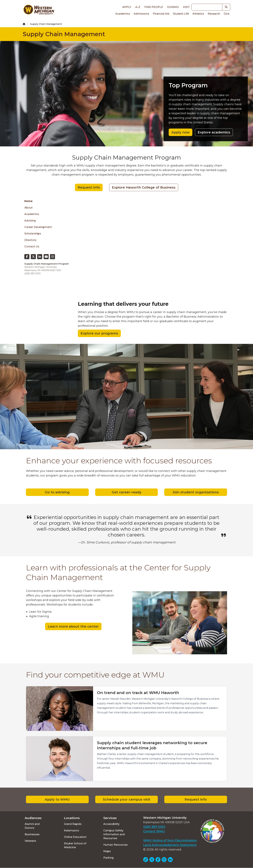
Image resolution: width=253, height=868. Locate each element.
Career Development (38, 227)
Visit (186, 7)
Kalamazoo (72, 830)
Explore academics (214, 132)
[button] (226, 7)
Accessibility (111, 824)
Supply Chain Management (64, 34)
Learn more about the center (73, 626)
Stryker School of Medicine (75, 845)
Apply (127, 7)
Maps (107, 851)
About (28, 208)
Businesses (32, 834)
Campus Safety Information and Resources (114, 834)
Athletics (198, 14)
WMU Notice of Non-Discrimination (170, 840)
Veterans (30, 841)
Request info (89, 187)
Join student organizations (196, 492)
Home (28, 201)
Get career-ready (127, 492)
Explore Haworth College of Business (144, 187)
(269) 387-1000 (154, 827)
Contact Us (32, 247)
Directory (30, 240)
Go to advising (57, 492)
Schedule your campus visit (127, 799)
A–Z (138, 7)
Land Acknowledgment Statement (170, 845)
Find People (154, 7)
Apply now (181, 132)
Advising (30, 221)
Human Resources (115, 845)
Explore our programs (99, 333)
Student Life (181, 14)
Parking (108, 858)
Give (226, 14)
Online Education (75, 837)
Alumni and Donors (32, 826)
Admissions (141, 14)
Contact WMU (154, 831)
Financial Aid (161, 14)
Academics (123, 14)
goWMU (173, 7)
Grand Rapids (73, 824)
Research (214, 14)
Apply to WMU (57, 799)
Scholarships (33, 234)
